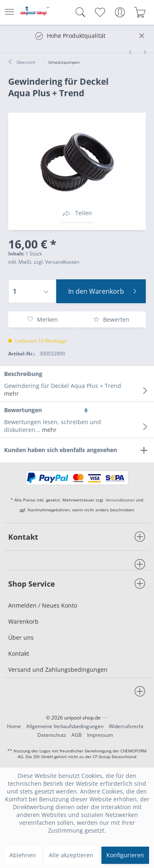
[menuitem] (12, 12)
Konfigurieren (125, 855)
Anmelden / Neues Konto (43, 605)
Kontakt (19, 653)
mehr (11, 393)
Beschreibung (23, 374)
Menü (9, 9)
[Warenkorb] (140, 12)
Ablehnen (23, 855)
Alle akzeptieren (71, 855)
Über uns (21, 637)
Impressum (100, 735)
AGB (77, 735)
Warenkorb (23, 621)
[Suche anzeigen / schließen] (78, 12)
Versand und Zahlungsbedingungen (58, 670)
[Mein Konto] (120, 12)
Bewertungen (23, 410)
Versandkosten (120, 500)
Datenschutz (52, 735)
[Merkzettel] (100, 12)
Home (14, 726)
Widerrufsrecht (126, 726)
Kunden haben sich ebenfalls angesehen (61, 450)
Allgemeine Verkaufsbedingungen (65, 726)
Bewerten (111, 319)
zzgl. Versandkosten (56, 262)
